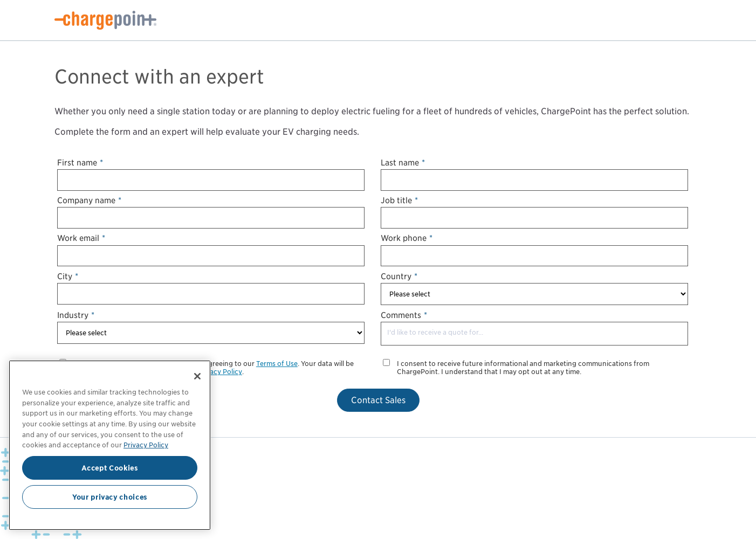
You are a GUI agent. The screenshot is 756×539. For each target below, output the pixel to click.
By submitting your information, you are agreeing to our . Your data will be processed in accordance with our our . (214, 368)
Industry (76, 315)
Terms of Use (277, 364)
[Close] (197, 376)
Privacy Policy (220, 372)
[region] (110, 445)
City (68, 276)
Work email (81, 238)
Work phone (407, 238)
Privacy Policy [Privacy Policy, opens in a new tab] (146, 445)
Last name (403, 163)
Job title (399, 200)
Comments (404, 315)
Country (399, 276)
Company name (89, 200)
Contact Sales (378, 400)
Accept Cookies (109, 468)
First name (80, 163)
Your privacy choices (110, 497)
